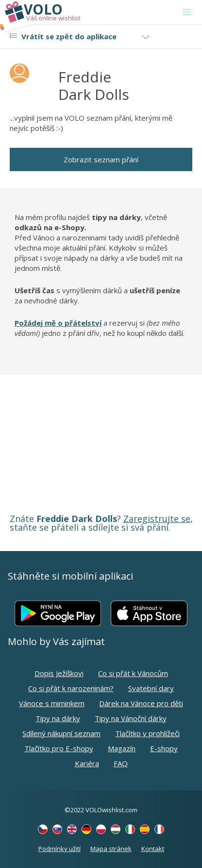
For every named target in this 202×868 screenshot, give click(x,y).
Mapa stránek (111, 849)
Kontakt (153, 849)
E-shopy (164, 748)
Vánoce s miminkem (52, 703)
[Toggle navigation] (187, 12)
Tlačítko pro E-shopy (59, 748)
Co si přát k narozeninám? (71, 688)
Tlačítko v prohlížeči (147, 733)
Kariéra (87, 763)
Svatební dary (151, 688)
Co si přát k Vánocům (133, 673)
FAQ (121, 763)
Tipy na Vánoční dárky (131, 718)
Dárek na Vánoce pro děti (141, 703)
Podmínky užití (59, 849)
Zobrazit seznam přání (101, 159)
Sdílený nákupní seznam (61, 733)
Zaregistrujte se (157, 519)
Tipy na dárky (58, 718)
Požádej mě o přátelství (58, 323)
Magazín (122, 748)
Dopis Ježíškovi (59, 673)
